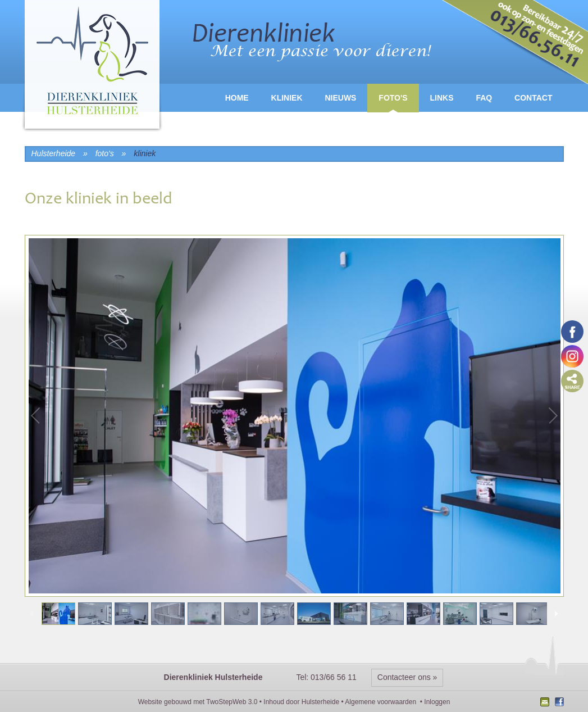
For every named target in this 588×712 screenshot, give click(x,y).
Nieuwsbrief (546, 703)
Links (442, 98)
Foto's (393, 98)
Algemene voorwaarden (380, 702)
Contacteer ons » (407, 677)
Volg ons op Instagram (572, 356)
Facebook (558, 703)
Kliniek (287, 98)
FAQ (484, 98)
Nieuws (340, 98)
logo (92, 67)
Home (237, 98)
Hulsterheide (320, 702)
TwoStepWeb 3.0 (232, 702)
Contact (533, 98)
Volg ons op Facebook (572, 332)
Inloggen (437, 702)
